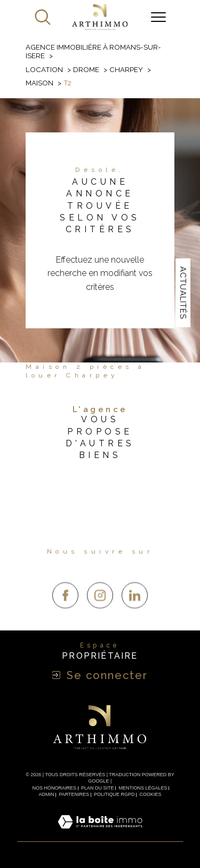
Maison (39, 83)
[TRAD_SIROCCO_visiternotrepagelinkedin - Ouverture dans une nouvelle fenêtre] (135, 613)
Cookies (150, 794)
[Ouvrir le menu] (158, 17)
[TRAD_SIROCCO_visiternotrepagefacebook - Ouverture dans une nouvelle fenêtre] (65, 613)
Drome (86, 69)
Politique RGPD (114, 794)
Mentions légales (143, 788)
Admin (47, 794)
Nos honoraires (55, 788)
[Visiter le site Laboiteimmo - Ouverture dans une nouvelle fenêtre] (100, 834)
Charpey (126, 69)
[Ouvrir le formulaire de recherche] (43, 17)
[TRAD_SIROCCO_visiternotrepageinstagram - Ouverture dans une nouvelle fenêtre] (100, 613)
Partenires (74, 794)
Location (44, 69)
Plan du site (98, 788)
